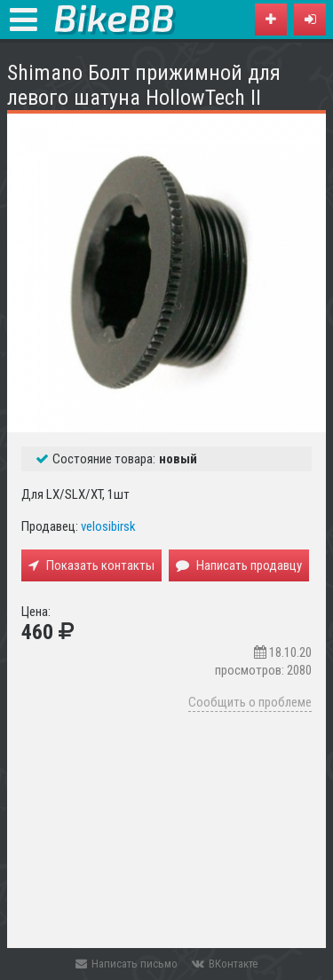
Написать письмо (127, 964)
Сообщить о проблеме (250, 702)
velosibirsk (108, 526)
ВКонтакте (225, 964)
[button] (310, 20)
